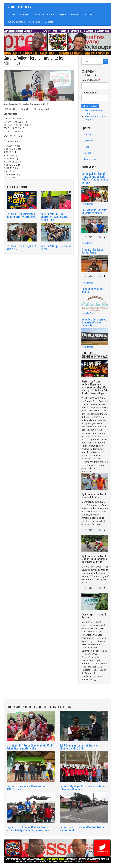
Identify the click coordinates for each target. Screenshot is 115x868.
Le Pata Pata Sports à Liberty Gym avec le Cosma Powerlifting (55, 217)
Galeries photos (16, 22)
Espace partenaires (69, 14)
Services (88, 14)
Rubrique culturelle (45, 14)
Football (88, 134)
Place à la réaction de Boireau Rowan (92, 251)
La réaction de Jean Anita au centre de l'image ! (94, 211)
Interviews (25, 14)
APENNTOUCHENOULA (20, 7)
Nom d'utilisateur (90, 80)
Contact (49, 22)
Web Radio (35, 22)
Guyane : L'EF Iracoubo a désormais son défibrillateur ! (26, 788)
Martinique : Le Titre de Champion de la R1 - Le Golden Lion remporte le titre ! (30, 747)
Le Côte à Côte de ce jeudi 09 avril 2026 (22, 247)
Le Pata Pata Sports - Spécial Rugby (56, 247)
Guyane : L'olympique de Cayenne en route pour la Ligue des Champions (83, 788)
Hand (86, 147)
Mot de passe (89, 93)
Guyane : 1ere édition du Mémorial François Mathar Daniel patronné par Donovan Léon (28, 828)
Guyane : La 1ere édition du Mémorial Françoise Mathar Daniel (83, 828)
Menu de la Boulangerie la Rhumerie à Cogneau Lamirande (94, 322)
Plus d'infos (87, 204)
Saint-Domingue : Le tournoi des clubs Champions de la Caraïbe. (79, 747)
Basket (87, 153)
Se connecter (90, 106)
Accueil (12, 14)
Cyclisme (88, 140)
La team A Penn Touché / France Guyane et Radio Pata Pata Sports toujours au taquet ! (95, 178)
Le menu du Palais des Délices (92, 290)
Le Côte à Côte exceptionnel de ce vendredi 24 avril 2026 (21, 215)
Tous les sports (93, 159)
